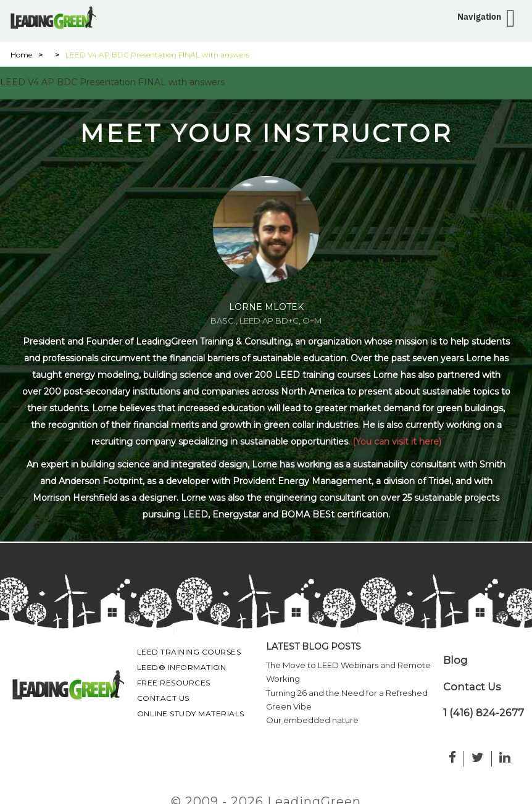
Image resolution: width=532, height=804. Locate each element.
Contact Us (163, 698)
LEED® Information (182, 667)
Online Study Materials (191, 714)
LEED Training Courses (189, 652)
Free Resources (174, 683)
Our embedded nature (312, 720)
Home (21, 55)
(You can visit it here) (397, 442)
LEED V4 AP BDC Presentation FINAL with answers (112, 82)
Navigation (479, 17)
